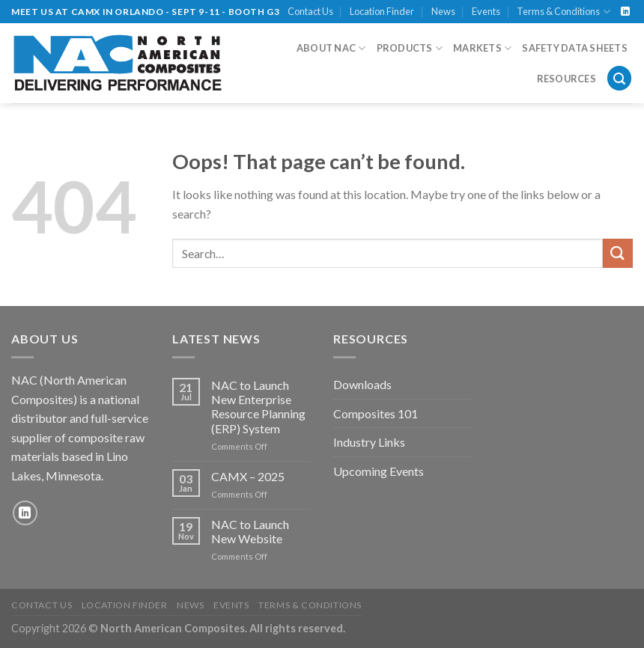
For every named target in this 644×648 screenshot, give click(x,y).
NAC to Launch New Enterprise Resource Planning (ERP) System (258, 407)
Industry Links (369, 442)
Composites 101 (376, 413)
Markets (482, 48)
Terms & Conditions (563, 12)
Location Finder (382, 11)
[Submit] (618, 253)
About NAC (331, 48)
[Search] (619, 78)
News (443, 11)
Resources (566, 79)
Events (486, 11)
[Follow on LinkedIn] (625, 12)
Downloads (362, 384)
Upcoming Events (379, 471)
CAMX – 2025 (248, 476)
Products (410, 48)
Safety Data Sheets (575, 48)
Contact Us (310, 11)
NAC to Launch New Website (250, 531)
